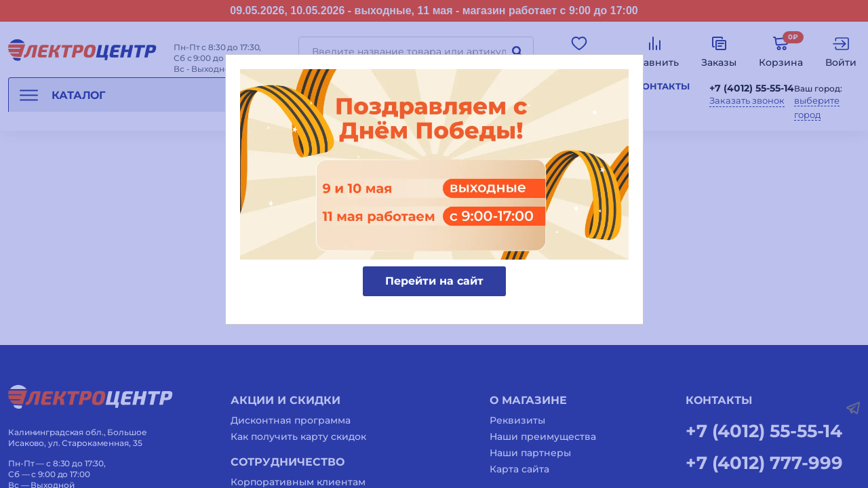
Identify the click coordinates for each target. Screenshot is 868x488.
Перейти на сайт (434, 281)
